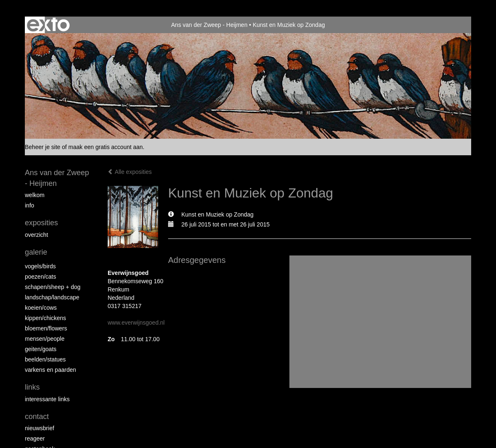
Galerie (36, 252)
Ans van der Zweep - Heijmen (209, 25)
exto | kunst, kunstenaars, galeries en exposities (48, 25)
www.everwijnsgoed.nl (136, 323)
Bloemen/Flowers (46, 328)
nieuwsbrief (40, 428)
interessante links (47, 399)
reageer (35, 438)
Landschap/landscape (52, 297)
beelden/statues (45, 359)
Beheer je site (43, 147)
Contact (37, 417)
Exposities (41, 223)
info (30, 205)
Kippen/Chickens (46, 318)
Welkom (35, 195)
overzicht (36, 235)
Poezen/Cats (41, 277)
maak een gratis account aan (106, 147)
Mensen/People (45, 339)
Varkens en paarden (51, 370)
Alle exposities (130, 172)
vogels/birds (40, 266)
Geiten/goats (41, 349)
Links (32, 387)
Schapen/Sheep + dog (53, 287)
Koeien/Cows (41, 308)
